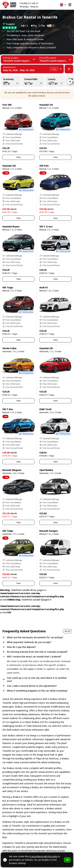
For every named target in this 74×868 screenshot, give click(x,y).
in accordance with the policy (44, 856)
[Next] (70, 82)
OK (67, 860)
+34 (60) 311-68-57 (29, 3)
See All (67, 631)
